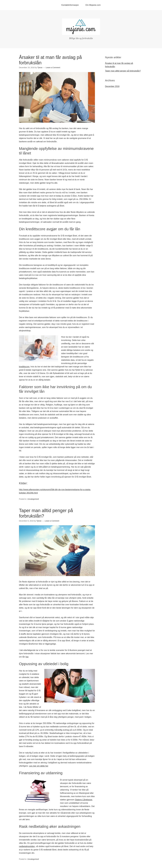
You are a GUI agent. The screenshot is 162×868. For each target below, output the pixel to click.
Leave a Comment (53, 68)
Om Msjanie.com (93, 5)
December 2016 (112, 86)
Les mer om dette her (39, 766)
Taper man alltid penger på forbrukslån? (123, 71)
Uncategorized (33, 499)
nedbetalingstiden (27, 846)
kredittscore (24, 367)
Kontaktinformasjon (70, 5)
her (27, 657)
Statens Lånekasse (84, 800)
